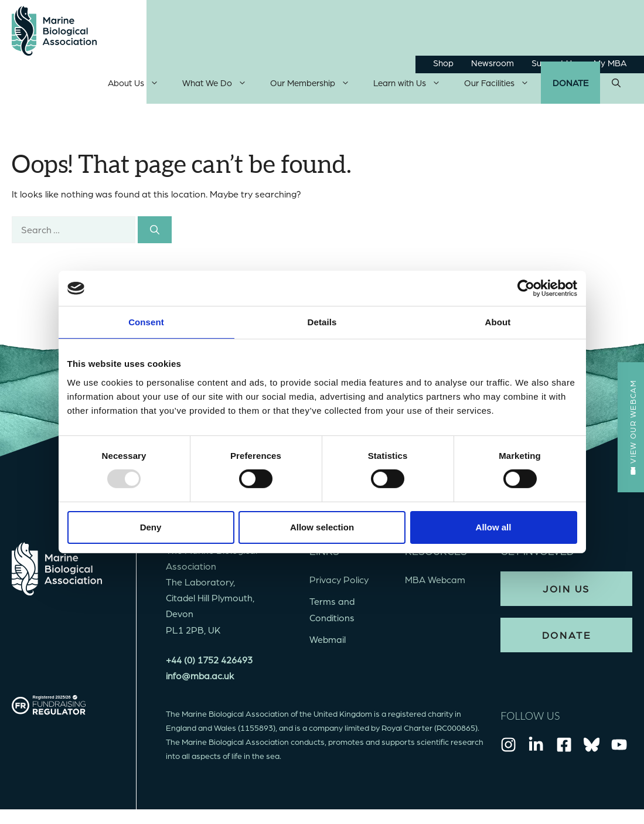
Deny (151, 527)
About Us (139, 86)
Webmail (328, 641)
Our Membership (316, 86)
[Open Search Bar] (616, 86)
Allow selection (322, 527)
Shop (443, 63)
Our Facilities (502, 86)
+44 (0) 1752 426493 (209, 662)
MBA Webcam (435, 582)
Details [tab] (322, 322)
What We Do (220, 86)
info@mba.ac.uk (200, 678)
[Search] (155, 232)
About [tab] (498, 322)
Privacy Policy (339, 582)
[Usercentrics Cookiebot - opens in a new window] (526, 288)
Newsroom (493, 63)
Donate (570, 86)
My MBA (610, 63)
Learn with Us (413, 86)
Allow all (494, 527)
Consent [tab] (146, 322)
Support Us (554, 63)
